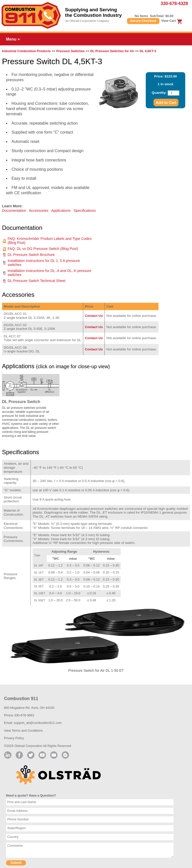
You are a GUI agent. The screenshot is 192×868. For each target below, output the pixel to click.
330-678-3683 (24, 715)
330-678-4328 (174, 4)
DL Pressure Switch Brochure (31, 255)
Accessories (39, 211)
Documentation (14, 211)
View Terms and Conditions (23, 731)
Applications (61, 211)
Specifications (85, 211)
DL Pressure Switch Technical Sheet (37, 281)
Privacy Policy (14, 738)
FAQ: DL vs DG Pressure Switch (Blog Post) (43, 249)
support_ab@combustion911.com (38, 723)
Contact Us (94, 316)
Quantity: (159, 93)
